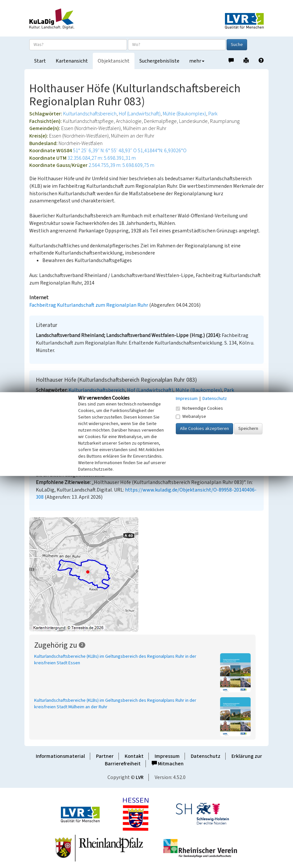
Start (40, 61)
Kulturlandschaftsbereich (90, 114)
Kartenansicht (72, 61)
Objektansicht (114, 61)
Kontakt (134, 756)
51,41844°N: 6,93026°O (162, 151)
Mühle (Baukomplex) (184, 114)
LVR (140, 777)
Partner (105, 756)
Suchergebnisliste (159, 61)
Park (213, 114)
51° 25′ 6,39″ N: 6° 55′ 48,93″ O (105, 151)
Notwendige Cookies (199, 408)
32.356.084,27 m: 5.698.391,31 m (102, 158)
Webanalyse (191, 417)
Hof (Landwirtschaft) (140, 114)
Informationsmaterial (60, 756)
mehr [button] (197, 61)
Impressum (167, 756)
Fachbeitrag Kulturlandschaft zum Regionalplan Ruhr (89, 305)
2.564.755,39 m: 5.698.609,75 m (121, 165)
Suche (237, 45)
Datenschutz (206, 756)
